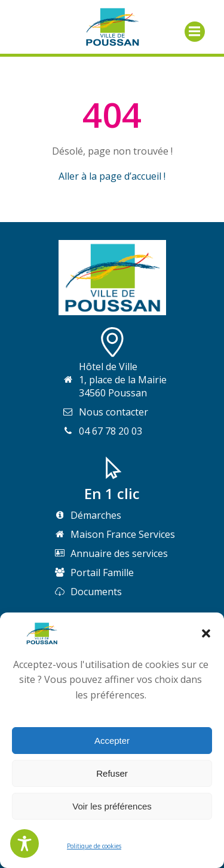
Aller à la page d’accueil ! (112, 176)
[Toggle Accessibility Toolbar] (24, 844)
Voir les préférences (112, 806)
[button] (206, 633)
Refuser (112, 773)
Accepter (112, 741)
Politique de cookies (94, 846)
